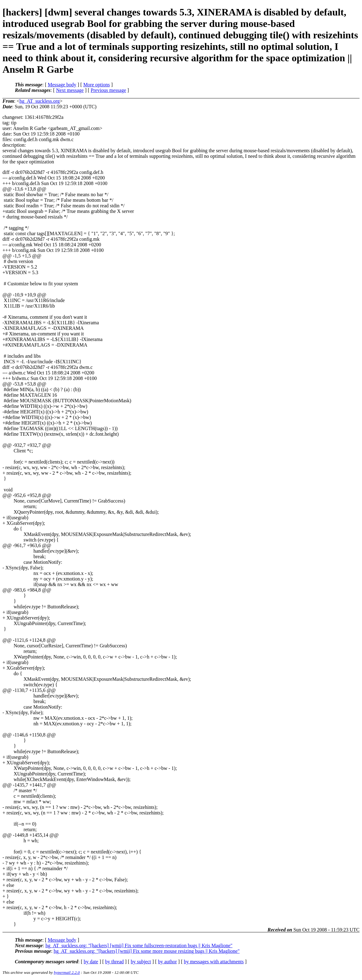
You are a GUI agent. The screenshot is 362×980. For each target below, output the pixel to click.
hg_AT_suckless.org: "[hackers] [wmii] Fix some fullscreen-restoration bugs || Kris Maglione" (139, 945)
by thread (115, 962)
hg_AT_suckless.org (40, 101)
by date (91, 962)
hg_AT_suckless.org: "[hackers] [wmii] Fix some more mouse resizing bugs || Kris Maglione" (146, 951)
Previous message (108, 90)
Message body (62, 85)
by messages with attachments (214, 962)
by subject (141, 962)
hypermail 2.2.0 (67, 972)
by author (167, 962)
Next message (70, 90)
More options (97, 85)
